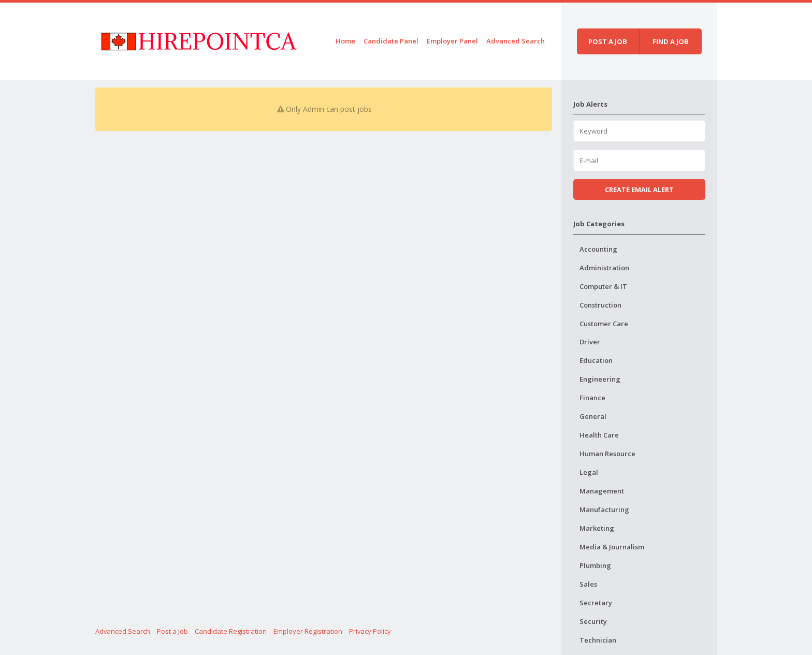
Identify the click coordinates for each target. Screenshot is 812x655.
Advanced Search (516, 41)
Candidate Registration (231, 631)
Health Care (599, 435)
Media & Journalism (612, 547)
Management (602, 491)
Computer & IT (603, 286)
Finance (592, 398)
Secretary (596, 603)
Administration (604, 268)
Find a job (671, 41)
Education (596, 360)
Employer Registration (308, 631)
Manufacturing (604, 510)
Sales (588, 584)
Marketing (597, 528)
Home (345, 41)
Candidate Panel (391, 41)
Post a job (608, 41)
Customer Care (604, 324)
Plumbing (595, 565)
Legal (589, 472)
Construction (600, 305)
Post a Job (172, 631)
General (593, 416)
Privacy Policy (370, 631)
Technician (598, 640)
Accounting (598, 249)
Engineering (600, 379)
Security (593, 621)
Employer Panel (452, 41)
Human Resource (607, 454)
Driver (590, 342)
